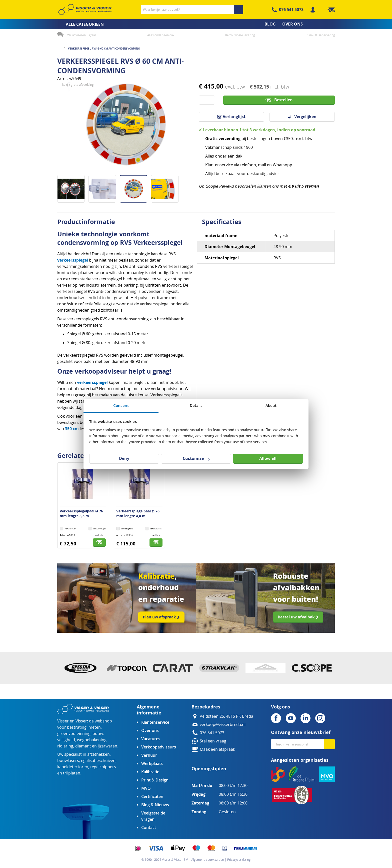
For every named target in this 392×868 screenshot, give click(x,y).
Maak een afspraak (217, 749)
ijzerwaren (107, 746)
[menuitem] (79, 24)
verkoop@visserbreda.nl (223, 725)
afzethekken (98, 754)
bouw (98, 734)
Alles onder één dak (161, 35)
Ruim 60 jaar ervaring (320, 35)
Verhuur (149, 755)
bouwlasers (68, 761)
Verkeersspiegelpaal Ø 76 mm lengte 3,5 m (81, 513)
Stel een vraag (213, 741)
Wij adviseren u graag (82, 35)
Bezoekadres (206, 707)
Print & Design (155, 780)
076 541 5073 (291, 10)
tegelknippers (103, 767)
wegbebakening (92, 740)
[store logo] (85, 10)
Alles (210, 156)
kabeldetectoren (73, 767)
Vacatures (151, 739)
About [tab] (271, 405)
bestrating (77, 727)
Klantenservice (155, 722)
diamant (83, 746)
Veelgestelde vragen (153, 816)
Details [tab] (196, 405)
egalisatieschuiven (98, 761)
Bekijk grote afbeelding (78, 171)
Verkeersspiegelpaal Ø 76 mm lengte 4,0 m (138, 513)
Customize (196, 458)
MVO (146, 788)
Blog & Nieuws (155, 805)
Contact (149, 828)
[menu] (196, 24)
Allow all (268, 458)
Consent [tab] (121, 405)
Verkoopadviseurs (158, 747)
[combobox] (192, 10)
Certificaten (152, 797)
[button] (73, 187)
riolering (65, 746)
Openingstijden (209, 769)
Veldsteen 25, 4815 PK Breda (226, 716)
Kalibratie (150, 772)
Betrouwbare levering (240, 35)
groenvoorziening (74, 734)
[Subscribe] (329, 744)
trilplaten (72, 773)
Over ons (150, 731)
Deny (124, 458)
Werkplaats (152, 764)
